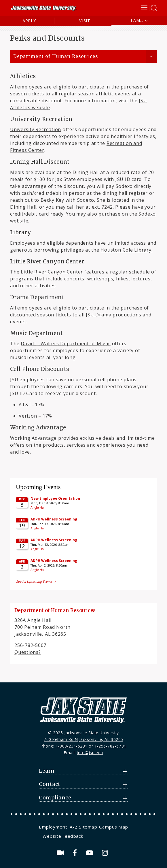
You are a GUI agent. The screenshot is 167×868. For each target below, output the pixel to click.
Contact (50, 784)
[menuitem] (54, 827)
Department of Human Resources (56, 56)
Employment (53, 827)
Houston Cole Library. (126, 250)
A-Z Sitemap (83, 827)
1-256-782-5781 (110, 746)
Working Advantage (33, 438)
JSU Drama (98, 315)
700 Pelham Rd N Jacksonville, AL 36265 (83, 739)
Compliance (55, 798)
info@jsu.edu (90, 753)
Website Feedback (63, 836)
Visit (85, 21)
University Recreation (36, 129)
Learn (47, 771)
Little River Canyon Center (52, 272)
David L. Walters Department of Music (66, 344)
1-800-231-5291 (72, 746)
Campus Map (113, 827)
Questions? (28, 652)
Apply (29, 21)
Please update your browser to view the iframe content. (83, 533)
